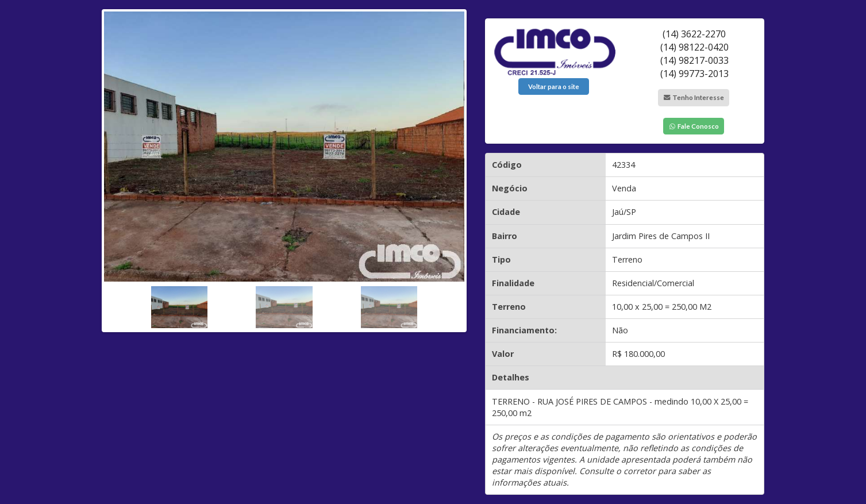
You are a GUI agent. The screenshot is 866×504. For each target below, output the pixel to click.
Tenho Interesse (694, 97)
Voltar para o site (554, 86)
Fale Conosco (694, 126)
